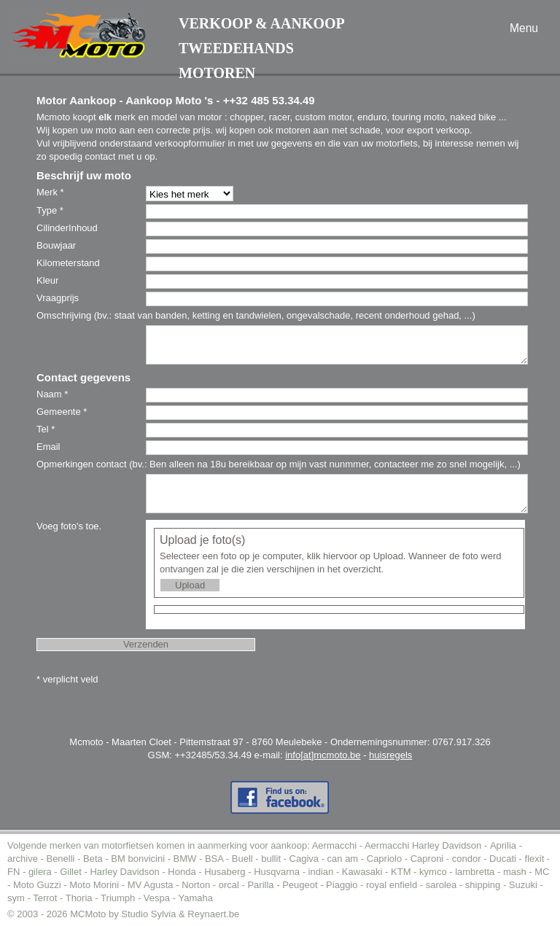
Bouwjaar (56, 245)
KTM (401, 872)
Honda (182, 872)
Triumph (118, 898)
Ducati (503, 859)
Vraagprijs (58, 298)
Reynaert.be (213, 914)
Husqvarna (277, 872)
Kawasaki (362, 872)
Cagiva (304, 859)
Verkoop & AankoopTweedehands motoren (262, 48)
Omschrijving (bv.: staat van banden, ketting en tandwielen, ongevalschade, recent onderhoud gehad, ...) (256, 315)
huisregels (390, 755)
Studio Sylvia (148, 914)
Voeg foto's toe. (69, 526)
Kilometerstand (68, 263)
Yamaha (196, 898)
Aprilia (503, 845)
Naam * (52, 394)
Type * (50, 210)
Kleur (47, 280)
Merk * (50, 192)
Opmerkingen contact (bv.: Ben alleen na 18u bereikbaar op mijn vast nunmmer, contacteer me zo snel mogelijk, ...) (279, 464)
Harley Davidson (124, 872)
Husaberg (225, 872)
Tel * (46, 429)
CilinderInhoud (67, 228)
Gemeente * (62, 412)
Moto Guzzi (37, 885)
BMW (185, 859)
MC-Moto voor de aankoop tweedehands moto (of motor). (79, 35)
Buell (242, 859)
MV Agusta (151, 885)
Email (48, 447)
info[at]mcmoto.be (323, 755)
